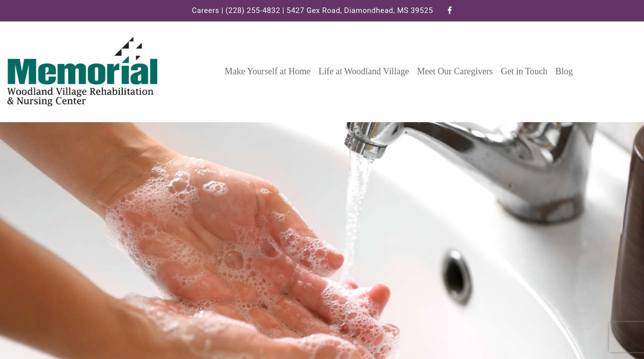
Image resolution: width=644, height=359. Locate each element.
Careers (205, 10)
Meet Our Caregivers (455, 71)
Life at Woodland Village (364, 71)
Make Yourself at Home (268, 71)
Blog (564, 71)
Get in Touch (524, 71)
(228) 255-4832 (253, 10)
